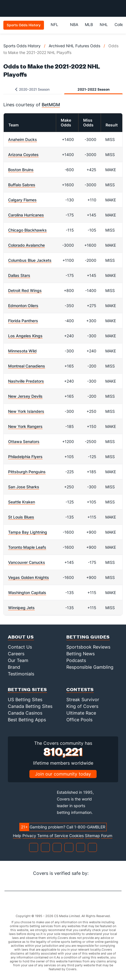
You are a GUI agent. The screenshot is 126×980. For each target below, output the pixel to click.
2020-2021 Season (32, 89)
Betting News (81, 654)
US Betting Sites (25, 699)
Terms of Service (53, 836)
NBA (74, 24)
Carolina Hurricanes (26, 215)
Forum (107, 836)
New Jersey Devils (25, 396)
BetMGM (51, 105)
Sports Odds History (22, 46)
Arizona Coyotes (23, 155)
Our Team (18, 660)
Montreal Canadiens (27, 366)
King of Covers (82, 706)
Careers (16, 654)
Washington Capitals (27, 593)
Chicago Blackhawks (27, 230)
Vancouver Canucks (27, 562)
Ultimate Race (81, 713)
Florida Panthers (23, 321)
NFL (57, 24)
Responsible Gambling (90, 667)
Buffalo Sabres (22, 185)
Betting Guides (88, 637)
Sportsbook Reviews (88, 647)
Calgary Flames (22, 200)
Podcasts (76, 660)
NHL (104, 24)
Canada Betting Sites (30, 706)
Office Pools (79, 720)
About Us (21, 637)
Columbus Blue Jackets (30, 260)
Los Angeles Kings (25, 336)
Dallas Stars (19, 275)
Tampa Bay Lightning (28, 532)
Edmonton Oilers (23, 306)
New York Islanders (26, 411)
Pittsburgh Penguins (27, 472)
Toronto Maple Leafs (27, 547)
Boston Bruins (21, 170)
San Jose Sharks (24, 487)
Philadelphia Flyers (25, 457)
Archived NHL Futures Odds (74, 46)
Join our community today (63, 774)
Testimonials (21, 674)
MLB (89, 24)
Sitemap (92, 836)
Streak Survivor (83, 699)
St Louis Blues (21, 517)
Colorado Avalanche (26, 245)
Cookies (76, 836)
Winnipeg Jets (21, 608)
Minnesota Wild (22, 351)
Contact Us (20, 647)
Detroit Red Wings (25, 290)
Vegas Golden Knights (29, 577)
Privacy (29, 836)
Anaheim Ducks (23, 139)
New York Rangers (25, 426)
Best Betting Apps (27, 720)
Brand (14, 667)
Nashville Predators (26, 381)
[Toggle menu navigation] (119, 8)
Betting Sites (27, 689)
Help (17, 836)
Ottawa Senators (24, 441)
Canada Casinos (25, 713)
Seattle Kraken (22, 502)
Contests (80, 689)
